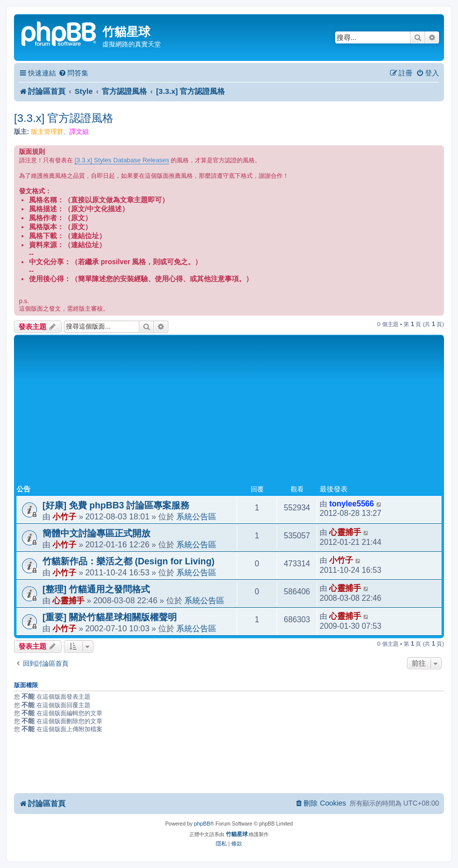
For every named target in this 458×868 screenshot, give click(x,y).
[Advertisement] (229, 412)
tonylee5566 (352, 504)
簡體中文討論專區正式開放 (96, 533)
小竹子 (64, 516)
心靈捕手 (345, 532)
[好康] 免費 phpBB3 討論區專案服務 (116, 505)
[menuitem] (73, 73)
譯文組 (79, 132)
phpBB (202, 824)
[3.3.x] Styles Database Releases (122, 160)
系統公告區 (196, 516)
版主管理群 (47, 132)
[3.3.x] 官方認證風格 (64, 118)
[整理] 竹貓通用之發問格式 (96, 589)
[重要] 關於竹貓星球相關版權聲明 (110, 617)
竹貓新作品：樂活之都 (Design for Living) (128, 561)
